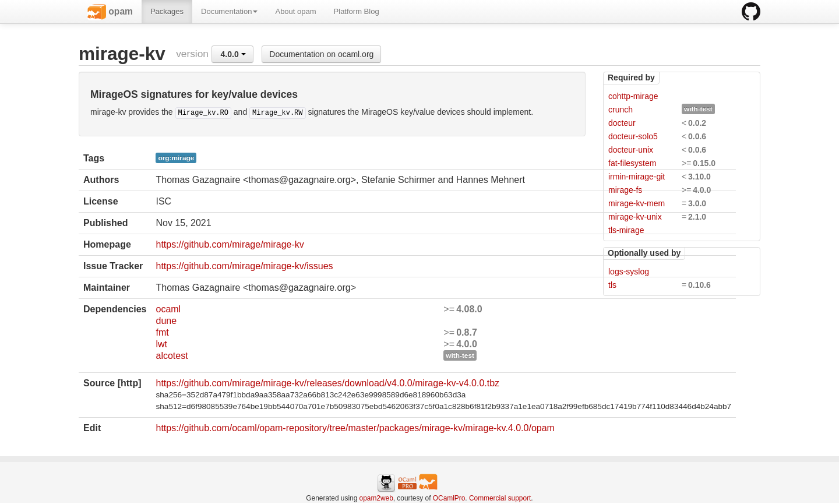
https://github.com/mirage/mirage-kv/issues (244, 266)
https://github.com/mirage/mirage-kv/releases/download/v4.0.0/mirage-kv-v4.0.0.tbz (327, 383)
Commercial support (500, 498)
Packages (167, 11)
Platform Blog (357, 11)
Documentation (229, 11)
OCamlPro (449, 498)
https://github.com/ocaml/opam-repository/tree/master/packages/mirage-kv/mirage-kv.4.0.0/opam (355, 428)
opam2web (376, 498)
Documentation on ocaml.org (321, 54)
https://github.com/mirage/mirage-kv (230, 244)
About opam (295, 11)
